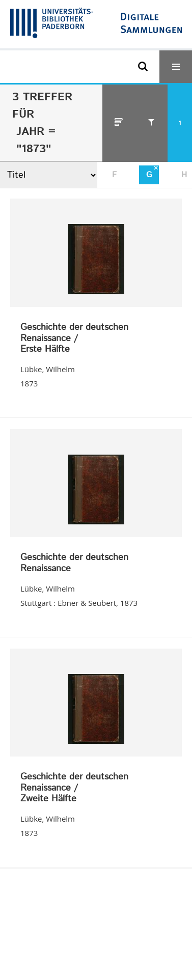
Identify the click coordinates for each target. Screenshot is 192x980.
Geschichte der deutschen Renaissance (74, 563)
